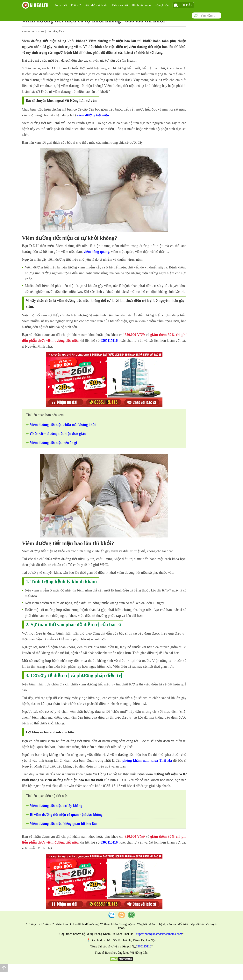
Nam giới (61, 5)
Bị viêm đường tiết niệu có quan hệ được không (66, 815)
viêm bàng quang (96, 252)
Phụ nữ (76, 5)
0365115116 (109, 341)
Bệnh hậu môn (141, 5)
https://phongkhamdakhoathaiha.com (159, 934)
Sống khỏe (162, 5)
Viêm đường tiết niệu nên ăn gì (54, 443)
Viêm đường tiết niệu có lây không (56, 806)
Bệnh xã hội (120, 5)
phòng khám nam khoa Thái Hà (147, 760)
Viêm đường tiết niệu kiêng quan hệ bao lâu (63, 824)
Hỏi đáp (186, 5)
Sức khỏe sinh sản (96, 5)
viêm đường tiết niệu (93, 115)
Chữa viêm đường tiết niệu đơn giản (58, 434)
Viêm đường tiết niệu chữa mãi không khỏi (63, 425)
